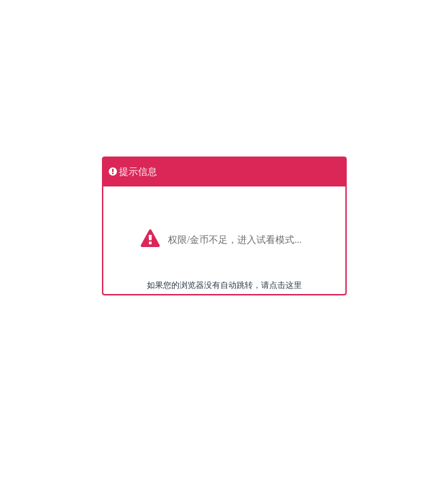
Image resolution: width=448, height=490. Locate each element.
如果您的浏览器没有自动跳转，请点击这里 (224, 285)
